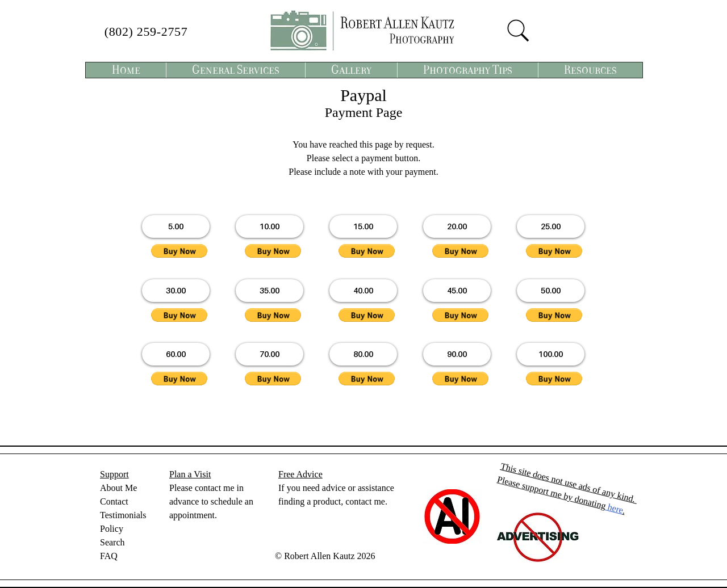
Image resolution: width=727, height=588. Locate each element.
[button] (235, 70)
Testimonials (123, 515)
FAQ (109, 556)
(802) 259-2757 (146, 31)
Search (112, 542)
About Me (118, 488)
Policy (112, 529)
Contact (114, 501)
